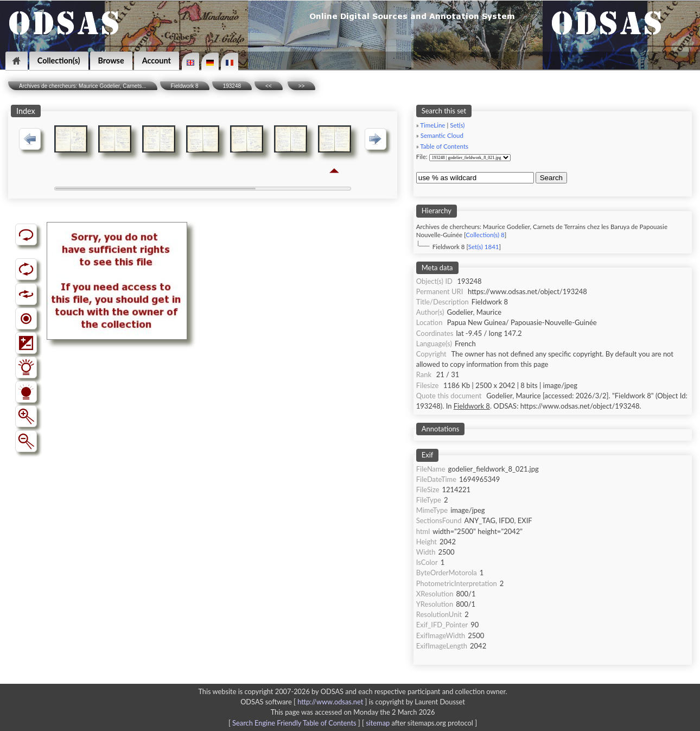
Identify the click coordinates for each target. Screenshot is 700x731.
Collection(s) (59, 61)
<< (269, 86)
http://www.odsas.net (330, 702)
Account (157, 61)
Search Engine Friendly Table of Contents (294, 723)
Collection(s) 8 (485, 235)
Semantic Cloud (442, 135)
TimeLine (432, 125)
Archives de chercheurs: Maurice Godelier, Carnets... (83, 86)
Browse (111, 61)
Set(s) (457, 125)
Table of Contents (444, 146)
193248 (232, 86)
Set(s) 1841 (484, 247)
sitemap (378, 723)
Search (551, 178)
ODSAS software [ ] (305, 702)
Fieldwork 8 (185, 86)
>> (302, 86)
